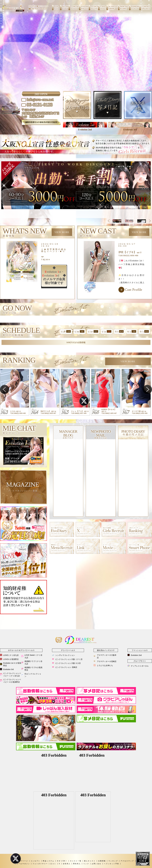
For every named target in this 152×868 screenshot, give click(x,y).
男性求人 (77, 864)
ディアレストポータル (140, 666)
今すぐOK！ (62, 861)
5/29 (79, 331)
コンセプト (35, 861)
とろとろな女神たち (105, 665)
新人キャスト (90, 861)
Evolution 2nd (136, 655)
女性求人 (67, 864)
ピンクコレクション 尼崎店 (66, 667)
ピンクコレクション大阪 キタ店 (68, 663)
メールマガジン (23, 864)
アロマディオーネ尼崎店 (107, 661)
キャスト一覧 (76, 861)
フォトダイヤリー (40, 864)
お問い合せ (96, 864)
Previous (109, 221)
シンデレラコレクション (65, 655)
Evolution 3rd (8, 669)
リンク (86, 864)
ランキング (113, 861)
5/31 (107, 331)
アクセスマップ (127, 861)
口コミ (53, 864)
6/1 (119, 331)
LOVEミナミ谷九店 (11, 655)
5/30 (93, 331)
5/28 (66, 331)
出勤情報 (102, 861)
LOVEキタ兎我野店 (11, 659)
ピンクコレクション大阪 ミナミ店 (69, 659)
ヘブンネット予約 (111, 864)
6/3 (144, 331)
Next (150, 221)
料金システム (49, 861)
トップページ (22, 861)
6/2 (132, 331)
